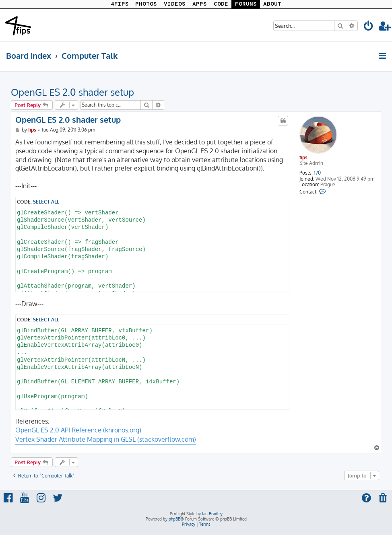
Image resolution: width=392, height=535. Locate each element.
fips (303, 157)
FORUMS (246, 4)
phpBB (174, 519)
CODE (221, 4)
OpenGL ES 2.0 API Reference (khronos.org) (78, 430)
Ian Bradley (212, 514)
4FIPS (120, 4)
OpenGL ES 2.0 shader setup (72, 92)
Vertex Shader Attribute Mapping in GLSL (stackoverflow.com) (106, 439)
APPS (200, 4)
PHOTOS (146, 4)
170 (317, 173)
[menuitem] (369, 27)
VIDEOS (175, 4)
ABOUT (272, 4)
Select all (46, 202)
